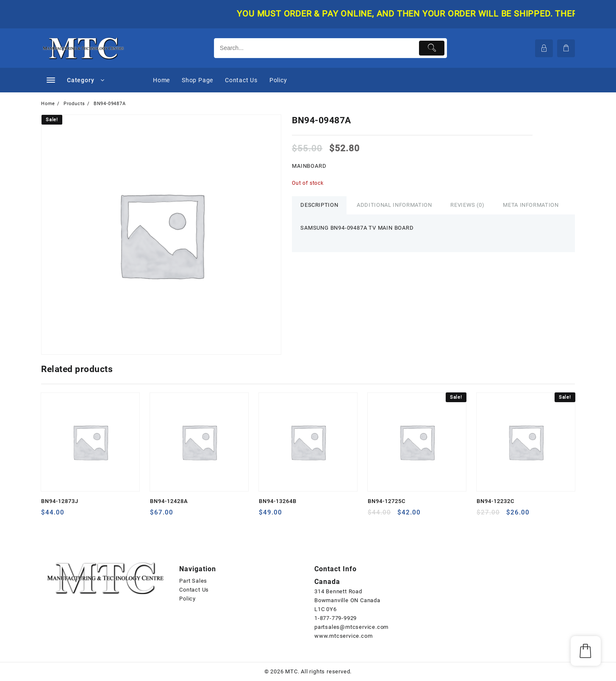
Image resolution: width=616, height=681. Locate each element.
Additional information (394, 205)
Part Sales (193, 581)
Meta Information (531, 205)
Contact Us (194, 590)
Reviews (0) (467, 205)
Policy (187, 599)
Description (319, 205)
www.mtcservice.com (343, 636)
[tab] (319, 205)
